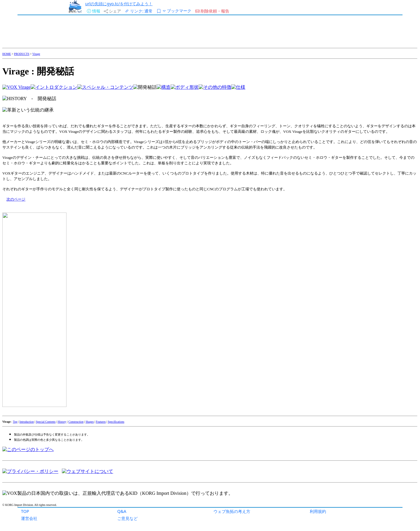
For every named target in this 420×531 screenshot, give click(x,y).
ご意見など (127, 518)
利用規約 (318, 511)
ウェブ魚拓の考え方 (232, 511)
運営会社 (29, 518)
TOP (25, 511)
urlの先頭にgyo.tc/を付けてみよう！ (119, 4)
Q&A (122, 511)
